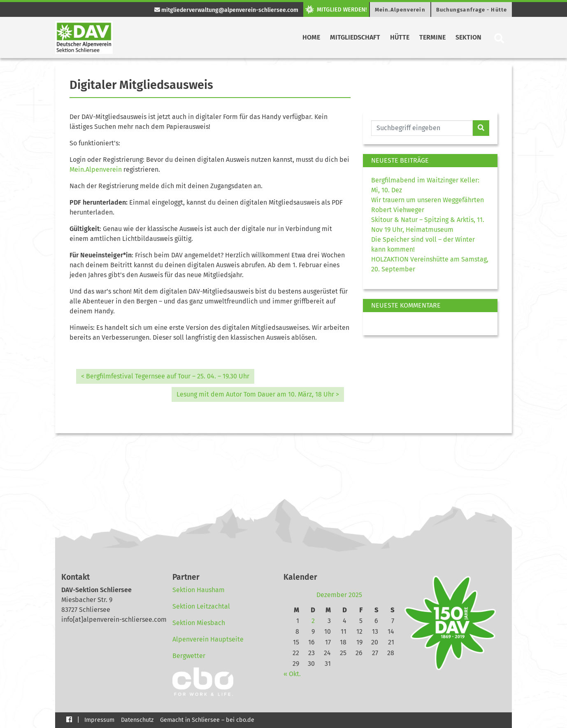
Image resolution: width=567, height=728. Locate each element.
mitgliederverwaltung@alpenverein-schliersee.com (226, 10)
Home (311, 37)
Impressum (99, 720)
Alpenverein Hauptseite (208, 639)
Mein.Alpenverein (400, 10)
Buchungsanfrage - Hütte (472, 10)
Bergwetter (189, 656)
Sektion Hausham (199, 590)
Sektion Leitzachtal (201, 606)
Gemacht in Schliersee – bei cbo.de (207, 720)
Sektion (468, 37)
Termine (432, 37)
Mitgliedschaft (355, 37)
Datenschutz (137, 720)
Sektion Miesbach (199, 623)
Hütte (400, 37)
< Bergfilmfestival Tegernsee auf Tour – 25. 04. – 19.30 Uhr (165, 376)
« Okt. (292, 674)
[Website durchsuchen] (422, 128)
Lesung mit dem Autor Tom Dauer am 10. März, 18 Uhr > (258, 394)
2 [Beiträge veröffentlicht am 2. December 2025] (313, 621)
